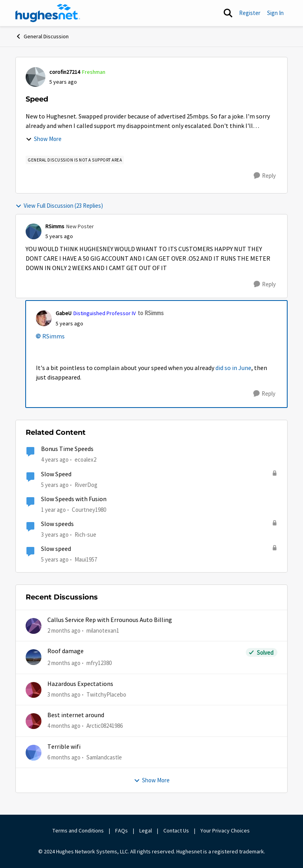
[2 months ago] (64, 631)
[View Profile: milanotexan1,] (34, 626)
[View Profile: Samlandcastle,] (34, 753)
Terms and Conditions (78, 830)
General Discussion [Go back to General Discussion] (42, 36)
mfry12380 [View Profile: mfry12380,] (99, 663)
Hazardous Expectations (80, 684)
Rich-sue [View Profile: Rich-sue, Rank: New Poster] (85, 535)
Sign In (275, 13)
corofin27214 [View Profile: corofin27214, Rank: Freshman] (65, 72)
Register (250, 13)
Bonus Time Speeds (67, 449)
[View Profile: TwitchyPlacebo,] (34, 690)
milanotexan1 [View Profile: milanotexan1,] (103, 630)
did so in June (233, 368)
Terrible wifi (64, 747)
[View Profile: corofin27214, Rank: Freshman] (36, 77)
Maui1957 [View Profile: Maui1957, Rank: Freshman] (86, 559)
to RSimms (151, 313)
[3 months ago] (64, 695)
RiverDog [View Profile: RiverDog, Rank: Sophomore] (86, 484)
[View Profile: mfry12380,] (34, 657)
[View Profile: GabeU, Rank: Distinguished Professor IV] (44, 318)
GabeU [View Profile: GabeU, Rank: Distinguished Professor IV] (64, 313)
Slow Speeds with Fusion (74, 499)
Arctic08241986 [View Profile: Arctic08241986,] (105, 726)
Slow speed (56, 549)
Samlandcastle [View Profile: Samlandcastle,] (104, 757)
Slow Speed (56, 474)
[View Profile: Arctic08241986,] (34, 721)
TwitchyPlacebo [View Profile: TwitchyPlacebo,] (106, 694)
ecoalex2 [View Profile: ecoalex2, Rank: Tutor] (85, 459)
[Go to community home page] (48, 13)
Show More (44, 139)
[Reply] (265, 176)
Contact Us (176, 830)
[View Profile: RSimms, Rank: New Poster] (34, 231)
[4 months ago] (64, 726)
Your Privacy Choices (226, 830)
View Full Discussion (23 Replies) (59, 206)
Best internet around (76, 715)
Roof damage (65, 651)
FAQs (122, 830)
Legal (146, 830)
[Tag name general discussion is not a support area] (75, 160)
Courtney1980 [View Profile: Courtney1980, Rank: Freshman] (89, 510)
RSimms (53, 336)
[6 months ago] (64, 757)
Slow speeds (57, 524)
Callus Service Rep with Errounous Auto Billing (110, 620)
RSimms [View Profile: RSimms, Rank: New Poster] (55, 226)
